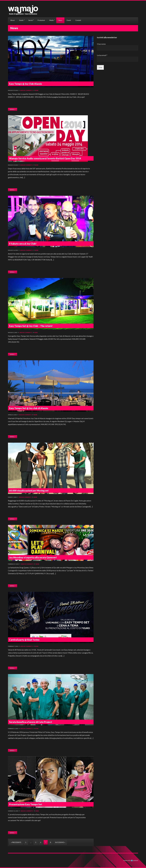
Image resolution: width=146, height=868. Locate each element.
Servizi (31, 20)
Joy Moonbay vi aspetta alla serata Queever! (33, 557)
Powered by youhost (131, 860)
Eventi (69, 20)
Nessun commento (27, 90)
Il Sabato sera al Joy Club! (23, 244)
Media (51, 20)
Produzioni (41, 20)
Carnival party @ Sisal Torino (24, 640)
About (12, 20)
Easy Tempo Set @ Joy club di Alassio (29, 408)
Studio (21, 20)
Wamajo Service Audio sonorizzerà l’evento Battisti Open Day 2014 (45, 158)
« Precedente (16, 842)
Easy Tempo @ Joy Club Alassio (26, 84)
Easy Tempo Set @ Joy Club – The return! (31, 326)
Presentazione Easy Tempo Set (26, 804)
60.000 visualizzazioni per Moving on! (29, 491)
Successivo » (60, 842)
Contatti (78, 20)
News (60, 20)
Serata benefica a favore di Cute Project (31, 722)
